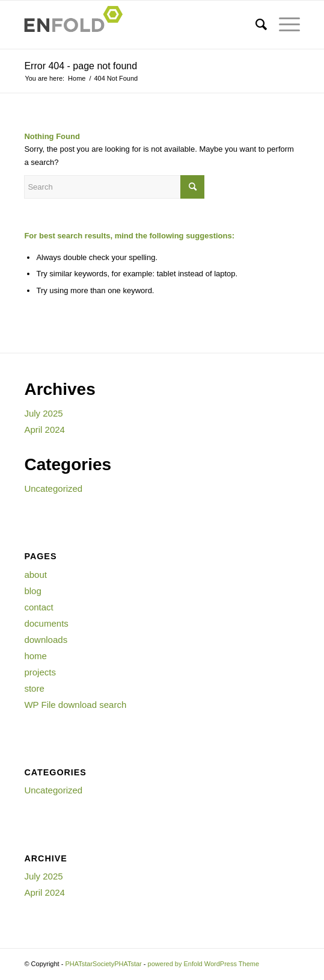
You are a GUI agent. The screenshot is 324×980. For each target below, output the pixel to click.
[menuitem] (255, 25)
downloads (46, 640)
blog (32, 591)
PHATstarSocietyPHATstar (103, 964)
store (34, 688)
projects (40, 672)
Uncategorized (53, 488)
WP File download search (75, 705)
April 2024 (44, 430)
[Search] (255, 25)
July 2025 (43, 413)
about (35, 575)
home (35, 656)
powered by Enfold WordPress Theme (203, 964)
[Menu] (283, 25)
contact (38, 607)
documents (46, 623)
